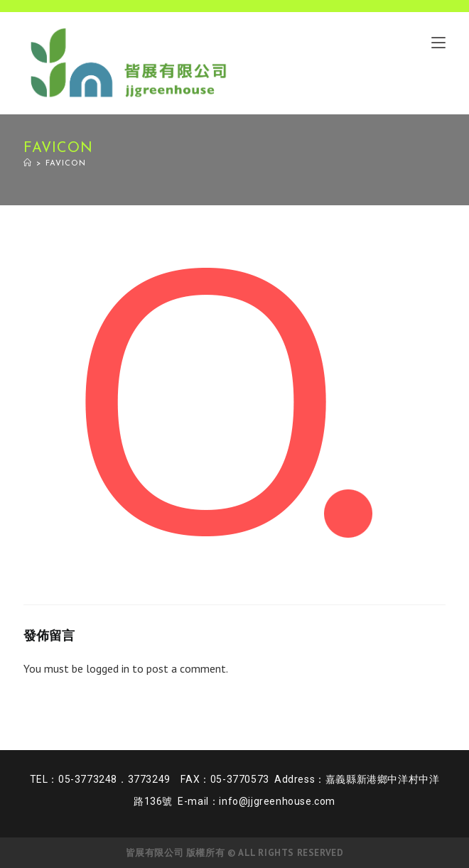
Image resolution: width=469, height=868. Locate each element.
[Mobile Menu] (438, 42)
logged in (108, 668)
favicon (66, 164)
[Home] (28, 164)
